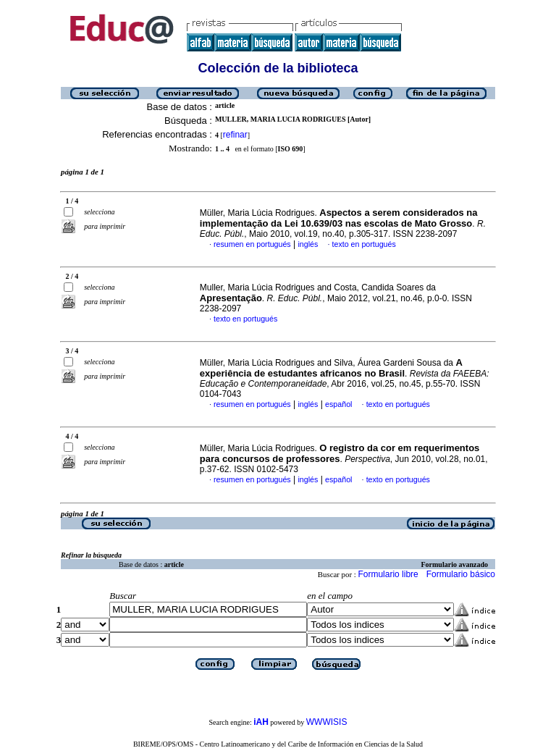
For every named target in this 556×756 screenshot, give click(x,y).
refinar (235, 135)
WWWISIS (327, 722)
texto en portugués (364, 244)
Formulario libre (388, 574)
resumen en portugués (252, 244)
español (338, 404)
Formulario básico (461, 574)
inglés (308, 244)
